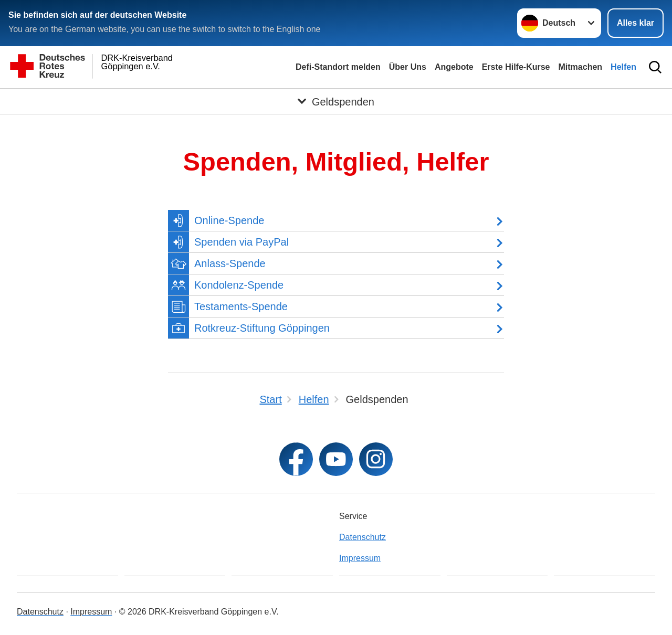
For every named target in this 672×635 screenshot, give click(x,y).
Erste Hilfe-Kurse (516, 67)
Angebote (454, 67)
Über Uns (408, 67)
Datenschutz (363, 537)
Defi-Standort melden (338, 67)
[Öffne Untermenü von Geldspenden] (336, 101)
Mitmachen (581, 67)
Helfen (623, 67)
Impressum (360, 558)
